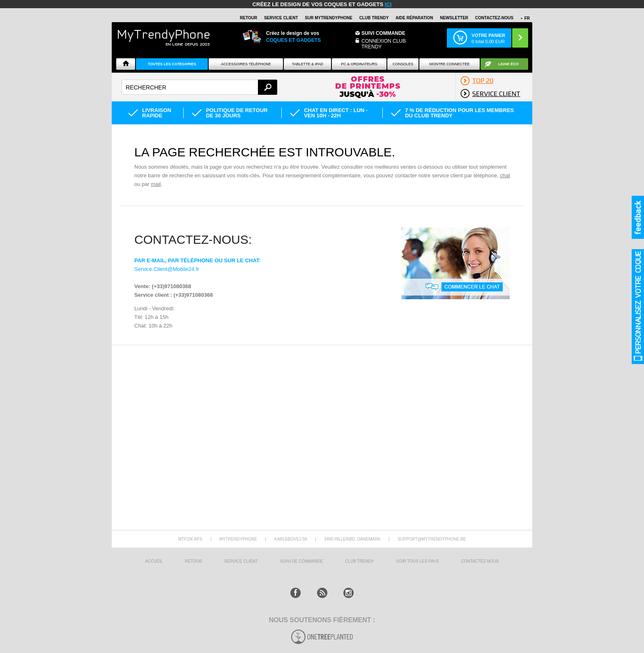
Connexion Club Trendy (384, 44)
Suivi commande (383, 33)
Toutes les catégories (172, 64)
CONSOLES (403, 64)
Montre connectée (449, 64)
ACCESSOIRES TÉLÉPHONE (246, 64)
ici (388, 4)
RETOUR (248, 18)
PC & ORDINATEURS (359, 64)
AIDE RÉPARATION (414, 18)
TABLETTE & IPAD (308, 64)
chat (505, 175)
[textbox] (199, 87)
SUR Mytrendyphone (329, 18)
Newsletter (454, 18)
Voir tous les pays (417, 561)
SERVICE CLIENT (281, 18)
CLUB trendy (359, 561)
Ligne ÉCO (508, 64)
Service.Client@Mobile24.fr (167, 269)
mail (156, 184)
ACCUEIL (154, 561)
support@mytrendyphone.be (432, 539)
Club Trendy (374, 18)
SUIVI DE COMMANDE (302, 561)
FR (527, 18)
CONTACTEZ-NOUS (494, 18)
